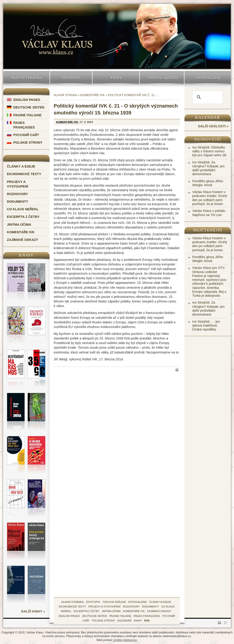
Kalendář (208, 118)
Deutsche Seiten (29, 107)
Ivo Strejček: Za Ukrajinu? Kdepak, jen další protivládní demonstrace (208, 168)
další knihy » (33, 611)
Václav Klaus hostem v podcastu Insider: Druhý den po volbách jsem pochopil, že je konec (210, 198)
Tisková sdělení (162, 78)
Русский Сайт (26, 135)
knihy (138, 621)
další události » (213, 126)
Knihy (116, 78)
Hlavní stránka (26, 78)
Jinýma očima (19, 225)
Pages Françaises (147, 616)
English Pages (27, 100)
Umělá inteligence (125, 640)
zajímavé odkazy (159, 611)
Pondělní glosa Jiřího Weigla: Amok (208, 183)
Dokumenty (18, 202)
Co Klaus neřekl (23, 209)
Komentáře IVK (21, 232)
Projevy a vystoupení (104, 607)
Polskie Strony (28, 142)
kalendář (124, 621)
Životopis (71, 78)
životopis (93, 602)
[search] (207, 97)
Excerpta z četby (23, 217)
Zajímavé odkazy (22, 240)
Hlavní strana (65, 95)
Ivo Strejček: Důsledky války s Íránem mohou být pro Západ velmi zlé (209, 151)
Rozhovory (17, 194)
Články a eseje (21, 166)
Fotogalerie (208, 78)
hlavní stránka (72, 602)
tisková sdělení (114, 602)
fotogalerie (138, 602)
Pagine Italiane (27, 115)
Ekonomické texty (24, 174)
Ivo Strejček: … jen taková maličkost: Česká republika (206, 326)
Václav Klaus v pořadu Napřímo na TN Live (209, 213)
